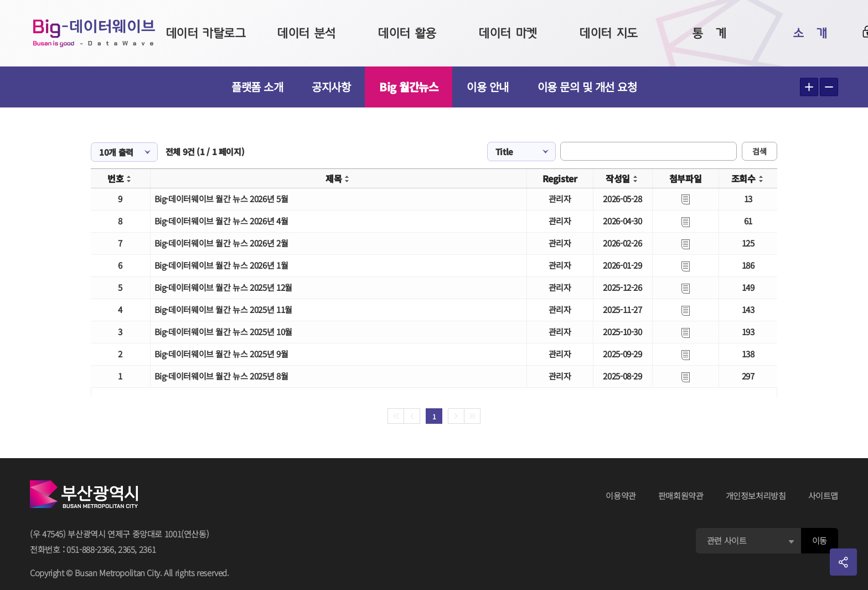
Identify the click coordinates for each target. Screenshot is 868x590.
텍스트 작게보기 (829, 87)
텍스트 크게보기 (809, 87)
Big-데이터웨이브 (94, 33)
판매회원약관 (681, 496)
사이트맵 (823, 496)
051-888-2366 (90, 549)
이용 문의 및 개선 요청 (587, 87)
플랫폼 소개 (257, 87)
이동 (820, 540)
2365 (126, 549)
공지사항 (331, 87)
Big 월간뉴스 (409, 87)
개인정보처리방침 (756, 496)
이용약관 (621, 496)
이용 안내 (488, 87)
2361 (148, 549)
